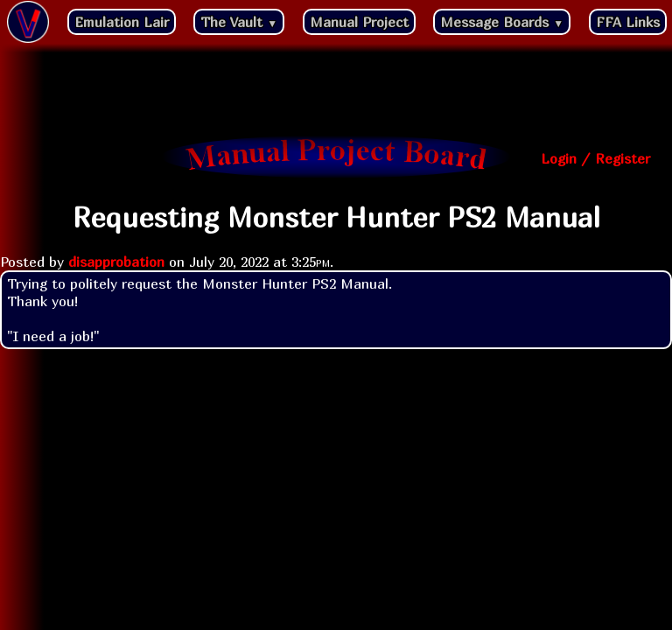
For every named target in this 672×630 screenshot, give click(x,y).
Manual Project (359, 22)
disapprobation (116, 262)
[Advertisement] (336, 92)
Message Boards (502, 22)
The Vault (239, 22)
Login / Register (595, 158)
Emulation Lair (122, 22)
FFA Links (628, 22)
